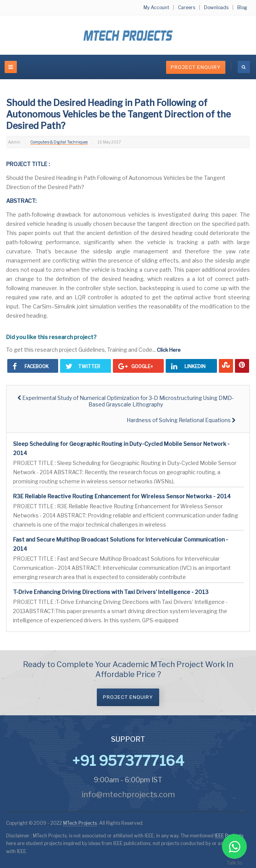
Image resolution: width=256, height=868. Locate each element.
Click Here (169, 350)
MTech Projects (80, 823)
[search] (244, 67)
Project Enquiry (196, 67)
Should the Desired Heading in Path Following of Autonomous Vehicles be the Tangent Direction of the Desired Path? (118, 114)
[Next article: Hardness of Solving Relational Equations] (181, 420)
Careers (187, 7)
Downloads (216, 7)
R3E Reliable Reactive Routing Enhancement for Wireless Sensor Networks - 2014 (122, 496)
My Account (156, 7)
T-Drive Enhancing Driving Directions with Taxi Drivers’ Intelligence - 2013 (111, 592)
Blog (242, 7)
